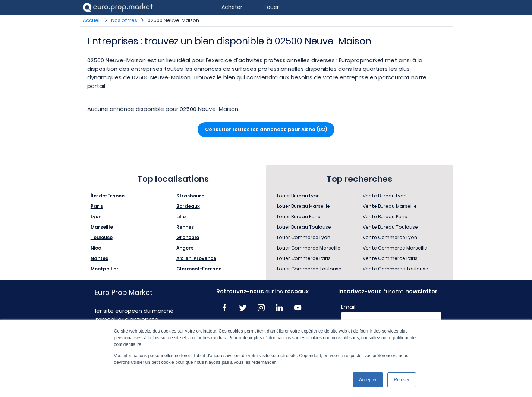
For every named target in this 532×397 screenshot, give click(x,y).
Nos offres (124, 20)
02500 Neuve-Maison (173, 20)
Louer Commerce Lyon (304, 237)
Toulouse (102, 237)
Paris (97, 206)
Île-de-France (108, 196)
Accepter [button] (368, 380)
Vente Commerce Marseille (395, 248)
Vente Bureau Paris (385, 217)
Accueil (92, 20)
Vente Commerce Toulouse (396, 269)
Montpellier (105, 269)
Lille (181, 217)
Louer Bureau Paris (299, 217)
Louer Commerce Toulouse (309, 269)
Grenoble (188, 237)
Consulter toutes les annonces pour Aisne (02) (266, 129)
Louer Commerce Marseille (309, 248)
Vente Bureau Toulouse (390, 227)
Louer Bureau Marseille (303, 206)
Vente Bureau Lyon (385, 196)
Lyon (96, 217)
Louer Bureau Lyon (298, 196)
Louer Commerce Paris (304, 258)
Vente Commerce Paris (390, 258)
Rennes (185, 227)
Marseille (102, 227)
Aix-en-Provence (196, 258)
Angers (185, 248)
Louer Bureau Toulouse (304, 227)
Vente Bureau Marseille (390, 206)
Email (348, 307)
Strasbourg (191, 196)
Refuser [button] (402, 380)
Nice (96, 248)
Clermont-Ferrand (199, 269)
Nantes (99, 258)
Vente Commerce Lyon (390, 237)
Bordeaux (188, 206)
